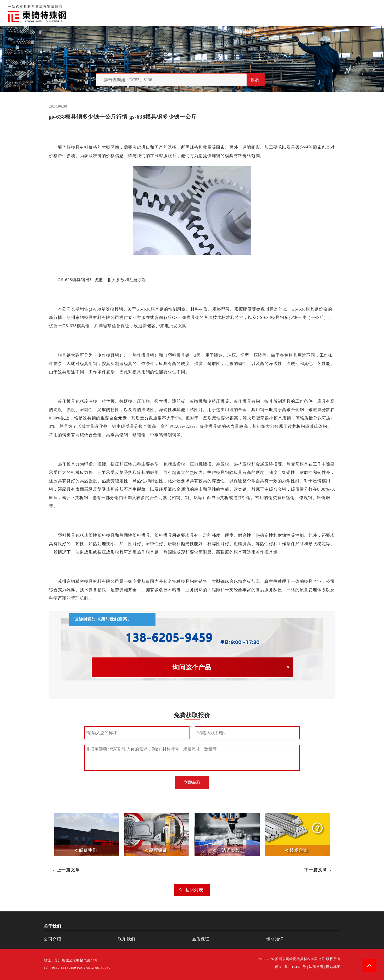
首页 (240, 13)
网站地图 (333, 967)
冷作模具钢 (108, 355)
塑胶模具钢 (112, 309)
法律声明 (316, 967)
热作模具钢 (143, 355)
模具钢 (79, 280)
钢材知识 (367, 13)
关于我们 (261, 13)
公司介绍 (52, 939)
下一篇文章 (316, 870)
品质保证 (286, 13)
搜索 (255, 80)
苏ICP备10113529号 (291, 967)
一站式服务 (339, 13)
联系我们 (311, 13)
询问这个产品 (192, 667)
